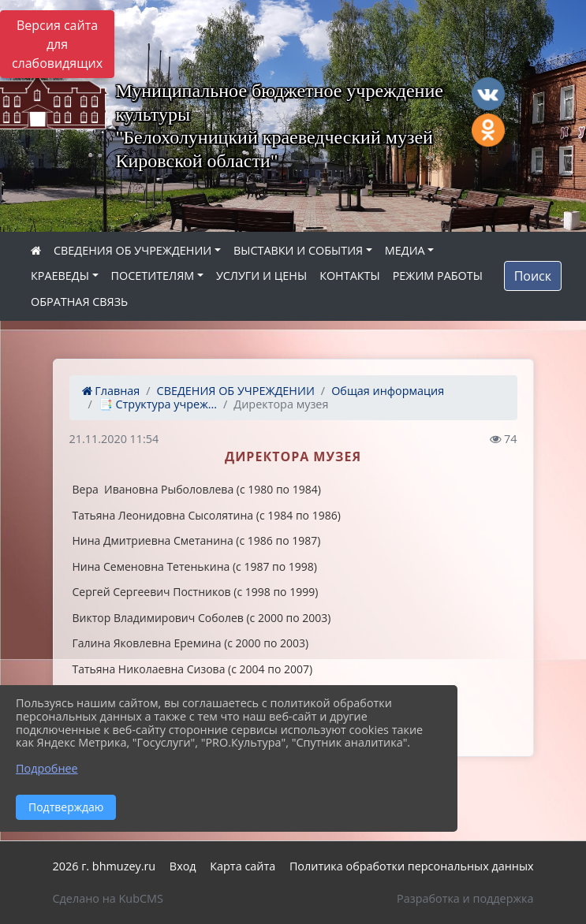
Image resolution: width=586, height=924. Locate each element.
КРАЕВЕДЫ (60, 276)
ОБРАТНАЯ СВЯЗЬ (79, 302)
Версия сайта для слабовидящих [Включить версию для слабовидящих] (57, 44)
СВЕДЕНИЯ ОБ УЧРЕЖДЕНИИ (133, 250)
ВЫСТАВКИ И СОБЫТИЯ (298, 250)
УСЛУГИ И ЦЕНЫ (261, 276)
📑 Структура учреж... (158, 404)
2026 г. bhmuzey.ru (105, 866)
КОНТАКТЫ (350, 276)
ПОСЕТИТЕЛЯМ (153, 276)
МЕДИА (405, 250)
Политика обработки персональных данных (412, 866)
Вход (183, 866)
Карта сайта (243, 866)
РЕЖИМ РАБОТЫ (438, 276)
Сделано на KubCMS (108, 898)
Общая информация (388, 391)
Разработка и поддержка (465, 898)
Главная (111, 391)
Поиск (533, 276)
